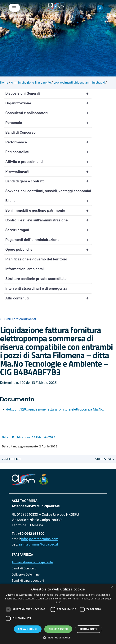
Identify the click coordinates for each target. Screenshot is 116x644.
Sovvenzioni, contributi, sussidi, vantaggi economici (49, 191)
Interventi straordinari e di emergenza (36, 288)
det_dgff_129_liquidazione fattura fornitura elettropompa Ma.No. (55, 409)
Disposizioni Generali (49, 94)
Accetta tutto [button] (58, 629)
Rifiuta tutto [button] (89, 629)
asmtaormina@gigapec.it (38, 544)
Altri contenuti (49, 298)
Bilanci (49, 201)
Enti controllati (49, 152)
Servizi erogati (49, 230)
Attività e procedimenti (49, 162)
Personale (49, 123)
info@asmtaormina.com (40, 539)
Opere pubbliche (49, 250)
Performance (49, 142)
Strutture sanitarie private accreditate (36, 279)
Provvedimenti (49, 172)
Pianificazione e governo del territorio (36, 259)
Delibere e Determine (26, 574)
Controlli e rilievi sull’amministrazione (49, 220)
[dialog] (58, 614)
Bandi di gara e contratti (49, 181)
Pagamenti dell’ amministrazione (49, 240)
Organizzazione (49, 103)
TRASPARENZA (22, 555)
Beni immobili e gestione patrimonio (49, 211)
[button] (58, 637)
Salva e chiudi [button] (28, 629)
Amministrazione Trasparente (32, 562)
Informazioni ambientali (25, 269)
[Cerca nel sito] (100, 8)
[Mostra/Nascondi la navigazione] (14, 8)
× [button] (112, 588)
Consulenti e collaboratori (49, 113)
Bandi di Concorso (20, 132)
